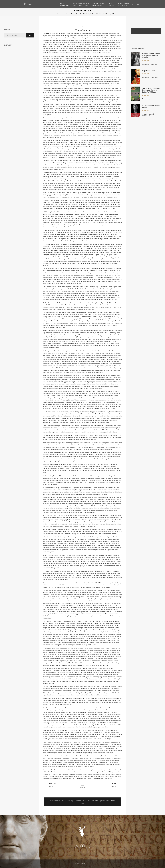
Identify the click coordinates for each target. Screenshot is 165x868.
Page (59, 785)
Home (53, 14)
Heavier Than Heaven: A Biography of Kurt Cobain (151, 56)
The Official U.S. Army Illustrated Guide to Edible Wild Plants (151, 90)
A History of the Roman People (151, 106)
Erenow (72, 864)
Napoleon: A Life (149, 71)
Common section (63, 14)
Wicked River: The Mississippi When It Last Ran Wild (88, 14)
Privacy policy (91, 864)
